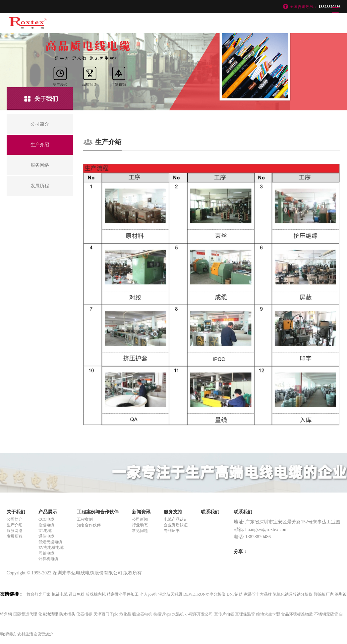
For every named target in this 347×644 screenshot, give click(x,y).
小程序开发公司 (199, 614)
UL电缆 (45, 531)
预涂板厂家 (324, 594)
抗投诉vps (162, 614)
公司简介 (15, 519)
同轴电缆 (46, 553)
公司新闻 (140, 519)
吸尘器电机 (142, 614)
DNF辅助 (235, 594)
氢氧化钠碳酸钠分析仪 (293, 594)
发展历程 (15, 536)
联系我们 (210, 512)
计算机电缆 (48, 559)
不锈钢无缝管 (326, 614)
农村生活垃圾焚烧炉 (35, 634)
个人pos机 (149, 594)
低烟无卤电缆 (50, 542)
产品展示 (48, 512)
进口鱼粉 (77, 594)
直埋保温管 (245, 614)
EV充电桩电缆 (51, 548)
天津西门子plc (106, 614)
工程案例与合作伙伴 (98, 512)
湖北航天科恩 (170, 594)
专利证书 (172, 531)
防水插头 (67, 614)
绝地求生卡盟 (268, 614)
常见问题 (140, 531)
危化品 (125, 614)
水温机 (178, 614)
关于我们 (16, 512)
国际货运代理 (25, 614)
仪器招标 (84, 614)
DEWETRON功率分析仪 (204, 594)
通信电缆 (46, 536)
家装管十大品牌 (258, 594)
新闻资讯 (141, 512)
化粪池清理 (48, 614)
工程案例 (85, 519)
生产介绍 (15, 525)
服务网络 (15, 531)
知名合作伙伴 (89, 525)
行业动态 (140, 525)
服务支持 (173, 512)
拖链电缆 (46, 525)
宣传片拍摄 (224, 614)
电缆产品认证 (176, 519)
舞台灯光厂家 (38, 594)
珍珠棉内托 (96, 594)
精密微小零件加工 (123, 594)
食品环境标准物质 (297, 614)
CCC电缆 (46, 519)
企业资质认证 (176, 525)
